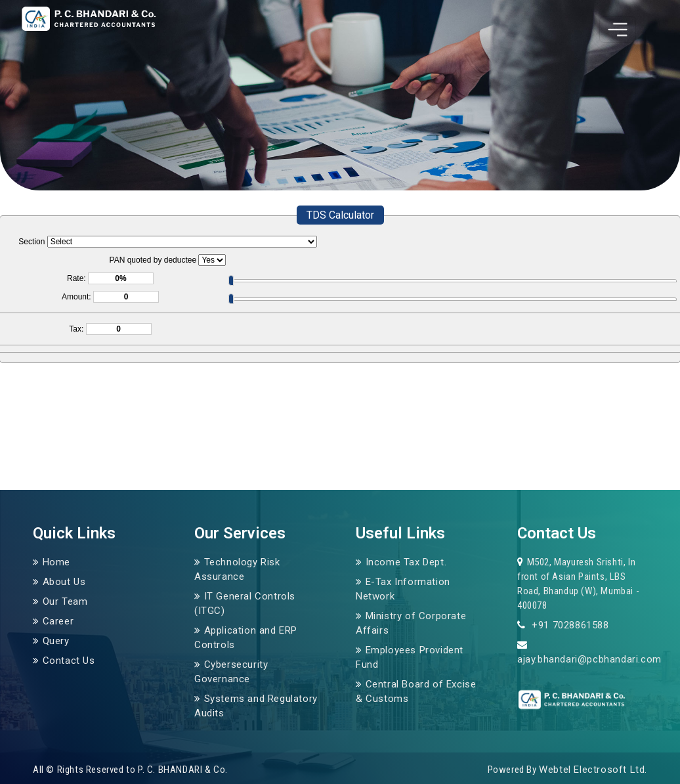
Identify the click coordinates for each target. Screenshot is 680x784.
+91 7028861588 (569, 625)
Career (58, 621)
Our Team (65, 601)
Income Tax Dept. (406, 562)
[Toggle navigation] (618, 30)
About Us (64, 582)
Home (56, 562)
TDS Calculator (340, 215)
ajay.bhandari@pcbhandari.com (589, 659)
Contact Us (69, 661)
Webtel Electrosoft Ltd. (593, 770)
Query (56, 641)
